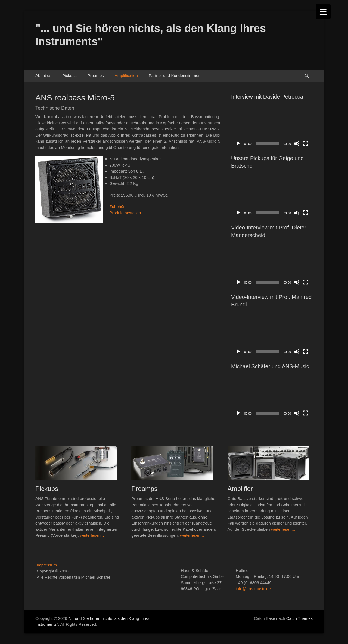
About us (43, 76)
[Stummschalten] (297, 143)
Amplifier (240, 489)
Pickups (69, 76)
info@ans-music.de (253, 589)
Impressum (47, 565)
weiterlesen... (92, 535)
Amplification (126, 76)
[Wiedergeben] (238, 143)
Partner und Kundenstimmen (175, 76)
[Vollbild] (306, 143)
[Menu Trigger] (323, 12)
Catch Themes (299, 618)
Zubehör (117, 206)
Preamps (96, 76)
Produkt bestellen (125, 213)
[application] (272, 126)
